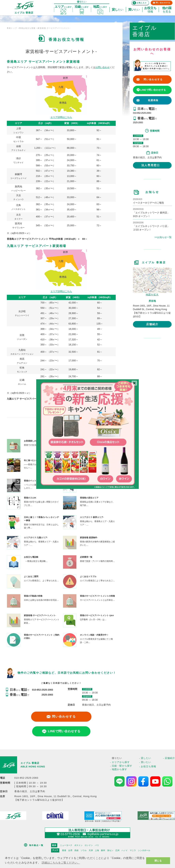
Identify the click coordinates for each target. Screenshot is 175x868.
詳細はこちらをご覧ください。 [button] (61, 863)
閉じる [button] (158, 861)
